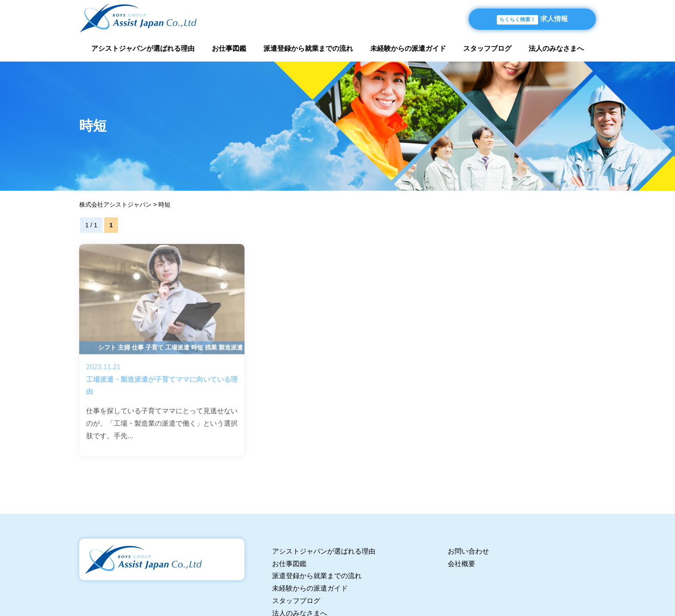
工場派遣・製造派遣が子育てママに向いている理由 (162, 359)
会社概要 (461, 564)
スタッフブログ (487, 48)
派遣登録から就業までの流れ (308, 48)
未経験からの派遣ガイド (408, 48)
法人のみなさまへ (556, 48)
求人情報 (532, 20)
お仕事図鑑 (229, 48)
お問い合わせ (468, 551)
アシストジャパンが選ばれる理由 (143, 48)
